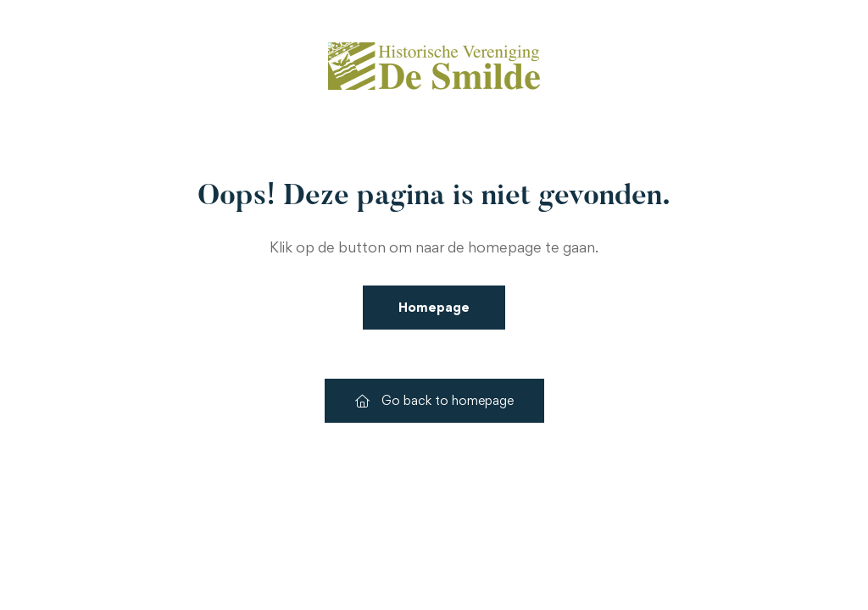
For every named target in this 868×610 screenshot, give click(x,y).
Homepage (434, 307)
